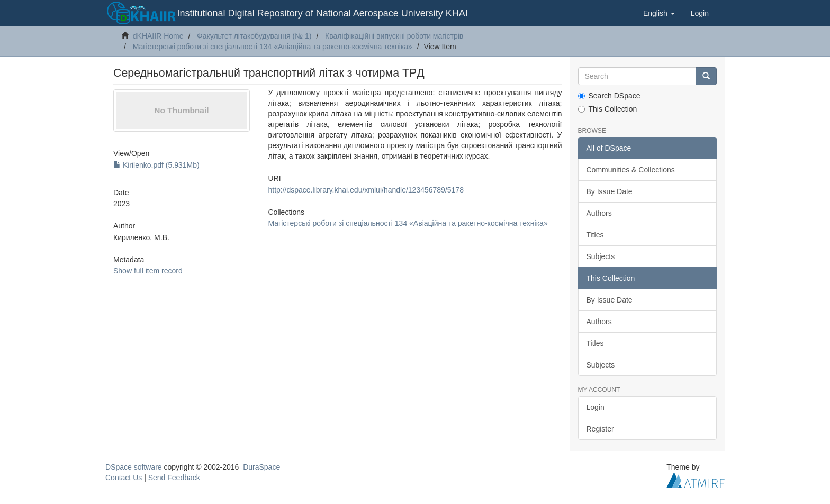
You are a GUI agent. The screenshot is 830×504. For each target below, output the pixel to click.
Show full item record (148, 271)
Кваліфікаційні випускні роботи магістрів (394, 36)
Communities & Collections (631, 170)
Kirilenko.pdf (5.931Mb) (156, 165)
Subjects (601, 256)
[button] (659, 13)
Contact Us (124, 478)
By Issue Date (610, 191)
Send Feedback (174, 478)
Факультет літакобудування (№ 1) (254, 36)
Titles (595, 235)
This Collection (608, 109)
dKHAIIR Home (158, 36)
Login (596, 407)
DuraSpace (261, 467)
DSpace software (134, 467)
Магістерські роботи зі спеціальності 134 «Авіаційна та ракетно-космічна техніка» (273, 47)
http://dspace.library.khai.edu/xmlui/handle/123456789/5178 (366, 190)
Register (600, 429)
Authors (599, 213)
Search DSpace (609, 96)
